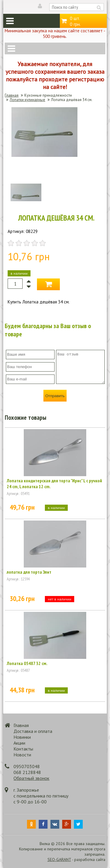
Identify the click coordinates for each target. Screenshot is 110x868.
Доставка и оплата (33, 731)
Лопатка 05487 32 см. (27, 663)
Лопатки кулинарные (27, 100)
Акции (19, 743)
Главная (12, 95)
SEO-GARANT (59, 859)
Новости (22, 755)
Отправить (55, 396)
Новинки (22, 737)
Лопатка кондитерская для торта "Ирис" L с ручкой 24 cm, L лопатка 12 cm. (54, 483)
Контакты (23, 749)
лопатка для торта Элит (29, 572)
